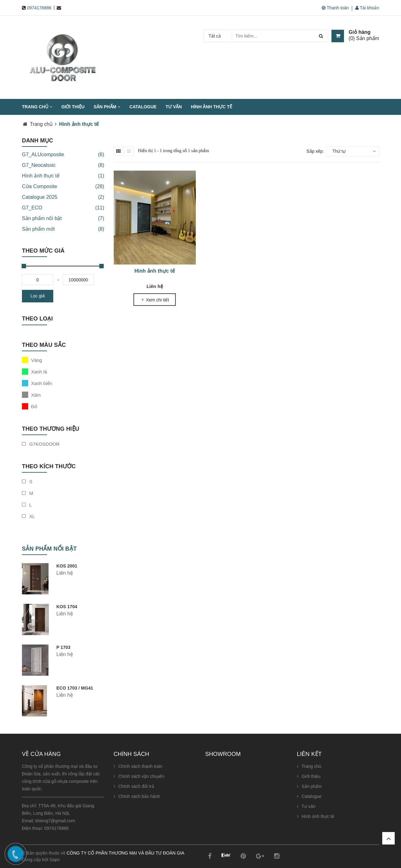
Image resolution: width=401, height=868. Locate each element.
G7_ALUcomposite (63, 155)
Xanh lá (34, 372)
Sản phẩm (107, 107)
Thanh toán (335, 8)
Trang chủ (37, 107)
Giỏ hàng (360, 32)
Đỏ (30, 406)
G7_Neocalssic (63, 165)
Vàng (32, 360)
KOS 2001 (67, 566)
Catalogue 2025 (63, 197)
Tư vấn (174, 107)
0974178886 (39, 8)
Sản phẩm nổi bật (63, 218)
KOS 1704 (67, 607)
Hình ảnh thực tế (211, 107)
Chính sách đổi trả (136, 786)
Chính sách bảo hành (139, 796)
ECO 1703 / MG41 (75, 688)
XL (29, 516)
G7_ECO (63, 208)
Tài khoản (367, 8)
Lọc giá (37, 296)
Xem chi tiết (155, 300)
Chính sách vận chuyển (141, 776)
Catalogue (143, 107)
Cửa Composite (63, 187)
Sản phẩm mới (63, 229)
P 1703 (63, 647)
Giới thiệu (73, 107)
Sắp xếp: (315, 151)
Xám (31, 395)
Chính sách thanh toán (141, 766)
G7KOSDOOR (41, 444)
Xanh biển (37, 383)
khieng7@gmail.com (55, 821)
